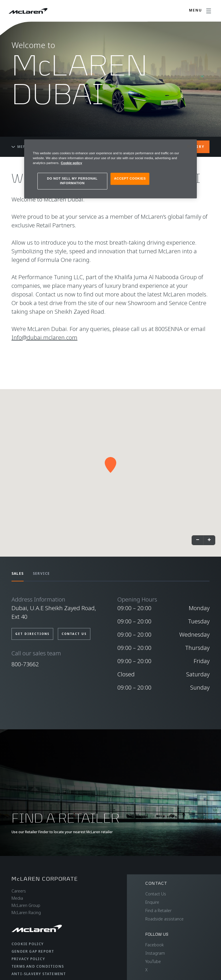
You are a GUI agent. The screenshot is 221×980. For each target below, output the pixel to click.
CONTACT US (74, 634)
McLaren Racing (26, 913)
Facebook (155, 945)
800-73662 (25, 664)
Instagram (155, 953)
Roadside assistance (164, 919)
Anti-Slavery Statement (39, 974)
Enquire (152, 902)
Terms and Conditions (38, 966)
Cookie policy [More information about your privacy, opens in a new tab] (71, 163)
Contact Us (156, 894)
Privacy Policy (28, 959)
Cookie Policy (28, 944)
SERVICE (41, 573)
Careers (19, 891)
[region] (110, 169)
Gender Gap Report (33, 951)
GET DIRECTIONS (32, 634)
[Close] (189, 146)
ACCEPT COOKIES (130, 178)
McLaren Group (26, 905)
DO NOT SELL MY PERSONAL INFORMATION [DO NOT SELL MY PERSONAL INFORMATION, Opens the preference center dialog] (72, 181)
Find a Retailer (158, 910)
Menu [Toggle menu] (20, 147)
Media (17, 898)
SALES (18, 573)
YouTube (153, 961)
